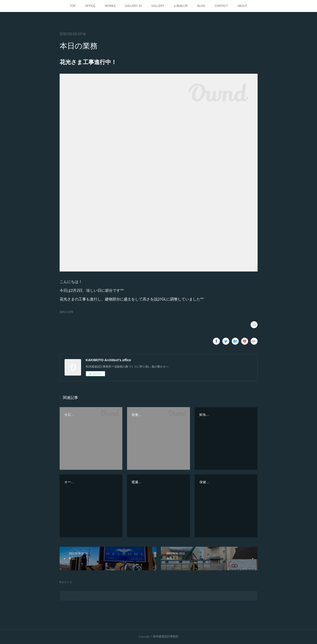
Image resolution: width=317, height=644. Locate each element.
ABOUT (242, 6)
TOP (73, 6)
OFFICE (90, 6)
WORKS (110, 6)
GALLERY (158, 6)
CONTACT (221, 6)
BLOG (201, 6)
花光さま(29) (66, 312)
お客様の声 (181, 6)
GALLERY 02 (133, 6)
